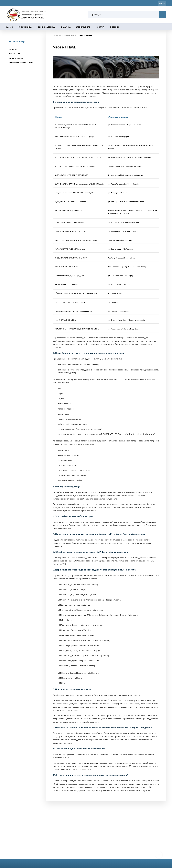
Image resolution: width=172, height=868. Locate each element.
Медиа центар (83, 27)
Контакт (100, 27)
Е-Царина (66, 27)
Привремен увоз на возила (21, 62)
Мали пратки (15, 54)
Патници (13, 49)
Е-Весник (114, 27)
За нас (10, 27)
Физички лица (25, 27)
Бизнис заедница (47, 27)
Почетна (57, 35)
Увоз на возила (16, 58)
